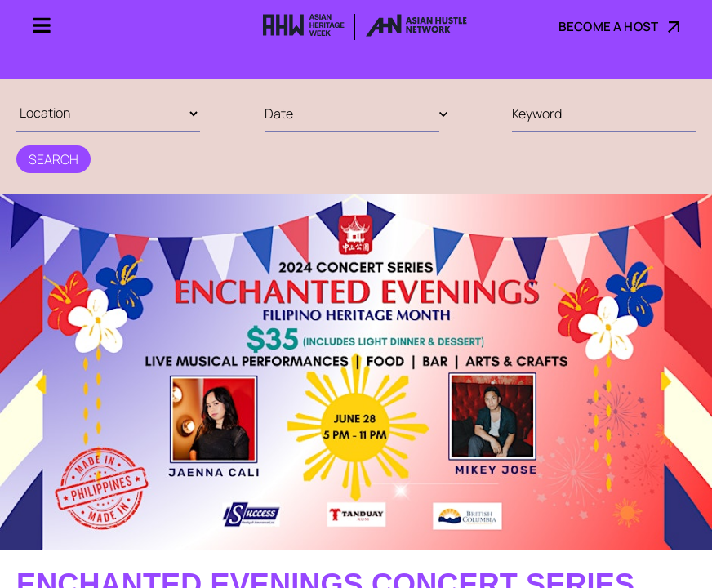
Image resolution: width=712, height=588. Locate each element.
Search (53, 159)
